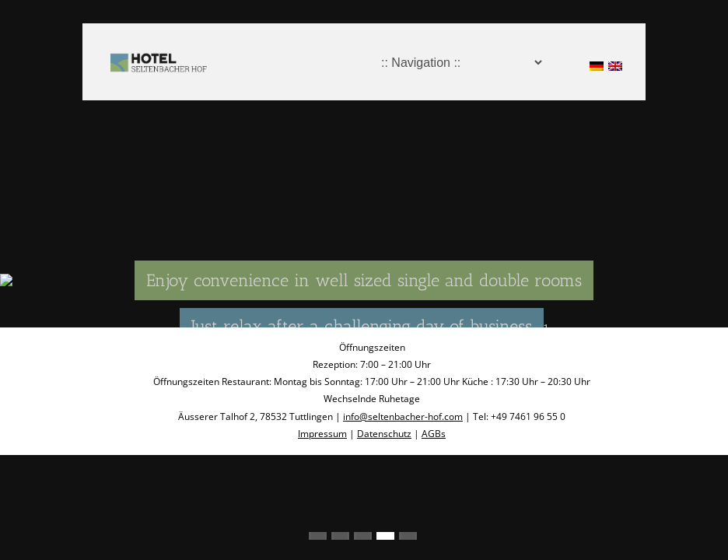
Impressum (322, 434)
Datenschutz (384, 434)
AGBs (434, 434)
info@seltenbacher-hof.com (403, 416)
